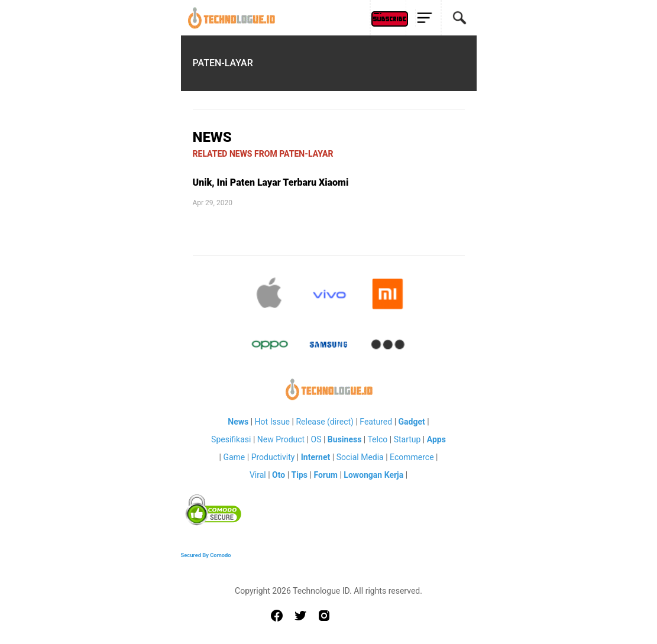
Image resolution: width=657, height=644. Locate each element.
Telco (377, 439)
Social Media (360, 457)
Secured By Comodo (206, 555)
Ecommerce (412, 457)
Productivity (273, 457)
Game (234, 457)
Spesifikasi (231, 439)
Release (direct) (325, 422)
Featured (376, 422)
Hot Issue (272, 422)
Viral (258, 475)
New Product (281, 439)
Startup (407, 439)
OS (316, 439)
